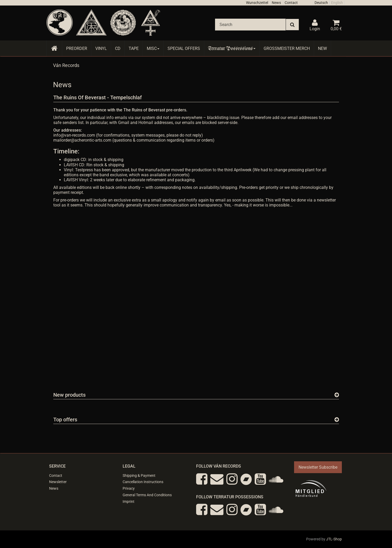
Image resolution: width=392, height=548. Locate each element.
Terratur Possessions (232, 48)
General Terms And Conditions (147, 495)
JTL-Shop (334, 539)
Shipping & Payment (139, 475)
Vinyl (101, 48)
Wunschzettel (257, 3)
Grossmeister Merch (287, 48)
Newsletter (58, 482)
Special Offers (184, 48)
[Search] (250, 25)
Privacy (129, 488)
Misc (153, 48)
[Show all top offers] (337, 420)
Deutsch (321, 3)
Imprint (129, 502)
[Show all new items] (337, 395)
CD (118, 48)
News (276, 3)
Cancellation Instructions (143, 482)
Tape (134, 48)
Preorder (77, 48)
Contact (291, 3)
